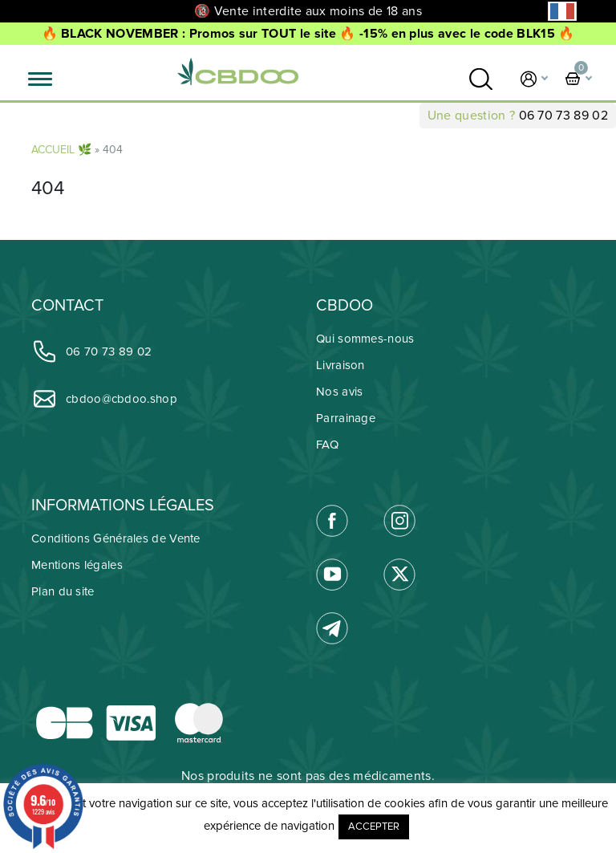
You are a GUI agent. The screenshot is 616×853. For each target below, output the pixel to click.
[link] (481, 79)
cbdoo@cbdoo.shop (104, 398)
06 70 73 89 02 (563, 116)
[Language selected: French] (562, 11)
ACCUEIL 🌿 (61, 150)
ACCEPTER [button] (374, 827)
